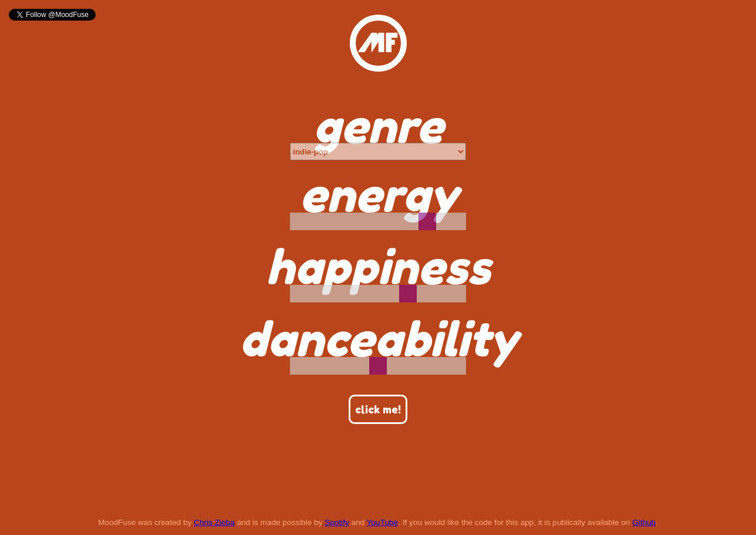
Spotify (337, 522)
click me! (378, 409)
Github (644, 522)
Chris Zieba (214, 522)
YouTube (382, 522)
